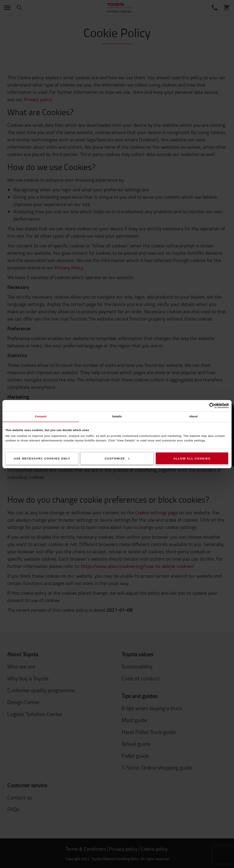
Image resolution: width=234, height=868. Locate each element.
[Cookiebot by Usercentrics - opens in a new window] (202, 406)
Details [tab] (117, 416)
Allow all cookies (192, 459)
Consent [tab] (41, 416)
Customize (117, 459)
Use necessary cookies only (42, 459)
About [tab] (193, 416)
